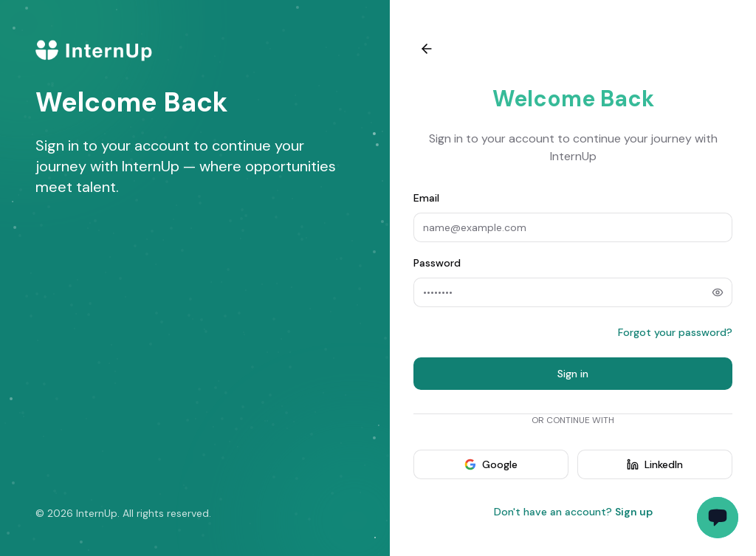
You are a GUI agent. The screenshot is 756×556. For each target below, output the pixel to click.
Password (437, 263)
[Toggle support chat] (718, 518)
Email (426, 198)
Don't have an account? (573, 512)
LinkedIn (655, 464)
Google (491, 464)
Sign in (573, 374)
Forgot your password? (675, 332)
